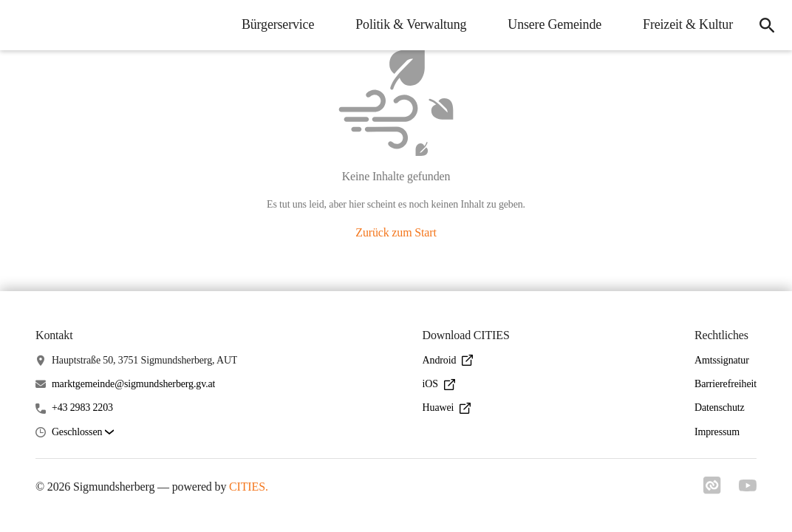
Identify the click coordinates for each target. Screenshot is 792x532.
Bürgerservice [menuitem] (278, 24)
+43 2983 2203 (82, 407)
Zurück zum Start (396, 232)
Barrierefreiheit (726, 384)
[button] (83, 433)
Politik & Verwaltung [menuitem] (411, 24)
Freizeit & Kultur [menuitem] (688, 24)
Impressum (717, 432)
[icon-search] (767, 25)
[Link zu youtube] (748, 487)
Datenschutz (720, 407)
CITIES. (249, 487)
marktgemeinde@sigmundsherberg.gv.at (133, 384)
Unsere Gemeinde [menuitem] (554, 24)
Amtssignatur (722, 360)
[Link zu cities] (712, 490)
